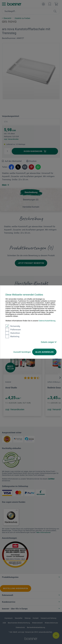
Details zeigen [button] (49, 342)
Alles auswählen (44, 352)
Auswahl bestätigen (22, 352)
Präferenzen (13, 329)
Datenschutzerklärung (47, 321)
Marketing (12, 336)
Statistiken (13, 333)
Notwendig (13, 326)
